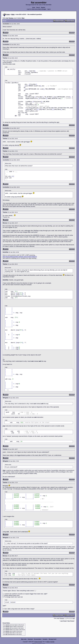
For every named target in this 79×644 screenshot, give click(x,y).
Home (34, 7)
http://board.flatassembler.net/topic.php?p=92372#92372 (20, 257)
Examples (45, 639)
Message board (53, 639)
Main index (24, 639)
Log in (49, 9)
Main (13, 14)
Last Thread (64, 621)
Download (30, 639)
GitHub (48, 642)
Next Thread (71, 621)
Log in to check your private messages (37, 9)
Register (43, 7)
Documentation (38, 639)
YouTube (52, 642)
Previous (11, 18)
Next (23, 18)
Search (38, 7)
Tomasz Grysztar (38, 642)
